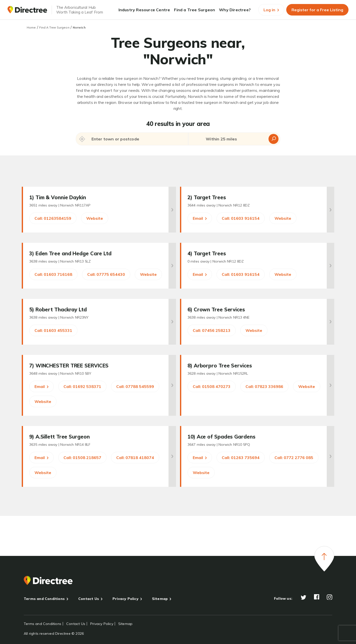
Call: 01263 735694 (241, 458)
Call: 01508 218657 (82, 458)
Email (200, 218)
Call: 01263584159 (53, 218)
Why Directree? (235, 10)
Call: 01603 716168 (53, 274)
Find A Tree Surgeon (54, 27)
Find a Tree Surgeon (194, 10)
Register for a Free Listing (317, 10)
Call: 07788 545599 (135, 386)
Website (95, 218)
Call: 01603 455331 (53, 330)
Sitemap (160, 599)
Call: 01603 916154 (241, 218)
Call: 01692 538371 (82, 386)
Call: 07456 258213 (212, 330)
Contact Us (89, 599)
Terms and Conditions (44, 599)
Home (31, 27)
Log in (271, 10)
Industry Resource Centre (144, 10)
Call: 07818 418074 (135, 458)
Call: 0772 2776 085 (294, 458)
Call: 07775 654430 (106, 274)
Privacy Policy (125, 599)
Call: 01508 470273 (212, 386)
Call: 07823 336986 (264, 386)
